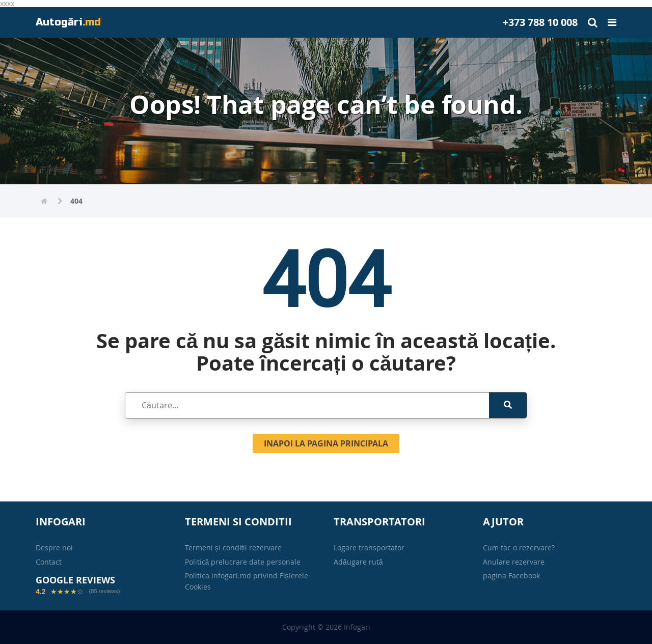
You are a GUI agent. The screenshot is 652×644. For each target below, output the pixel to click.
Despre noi (54, 548)
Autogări (68, 22)
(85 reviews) (104, 591)
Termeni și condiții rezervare (234, 548)
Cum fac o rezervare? (519, 548)
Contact (49, 562)
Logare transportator (369, 548)
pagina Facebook (511, 576)
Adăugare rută (358, 562)
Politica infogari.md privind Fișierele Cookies (247, 581)
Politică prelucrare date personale (243, 562)
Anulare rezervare (514, 562)
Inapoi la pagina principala (326, 443)
